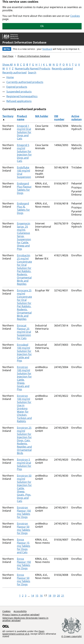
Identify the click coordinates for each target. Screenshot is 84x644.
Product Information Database (24, 42)
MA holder (42, 116)
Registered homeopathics (22, 96)
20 (58, 596)
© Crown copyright (71, 636)
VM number (59, 118)
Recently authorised (14, 73)
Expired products (17, 87)
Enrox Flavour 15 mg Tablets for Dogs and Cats (24, 546)
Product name (22, 118)
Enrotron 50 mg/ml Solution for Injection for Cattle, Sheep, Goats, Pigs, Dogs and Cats (24, 488)
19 (54, 596)
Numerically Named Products (33, 69)
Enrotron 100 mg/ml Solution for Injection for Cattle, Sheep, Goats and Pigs (24, 378)
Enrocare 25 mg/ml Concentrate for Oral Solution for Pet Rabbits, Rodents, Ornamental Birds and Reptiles (24, 305)
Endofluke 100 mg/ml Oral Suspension (24, 172)
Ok (42, 26)
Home (10, 77)
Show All (8, 65)
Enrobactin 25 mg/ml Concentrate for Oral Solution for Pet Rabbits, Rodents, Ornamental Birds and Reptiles (24, 270)
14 (33, 596)
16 (41, 596)
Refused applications (19, 101)
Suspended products (19, 92)
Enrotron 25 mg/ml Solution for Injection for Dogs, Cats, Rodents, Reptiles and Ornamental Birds (24, 440)
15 (37, 596)
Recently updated (62, 69)
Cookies (75, 16)
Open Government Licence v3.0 (23, 632)
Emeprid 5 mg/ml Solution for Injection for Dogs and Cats (24, 153)
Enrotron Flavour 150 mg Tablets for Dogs (24, 512)
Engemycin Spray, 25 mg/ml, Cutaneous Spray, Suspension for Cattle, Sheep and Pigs (24, 236)
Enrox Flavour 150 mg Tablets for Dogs (24, 564)
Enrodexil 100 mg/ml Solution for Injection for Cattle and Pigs (24, 353)
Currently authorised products (25, 82)
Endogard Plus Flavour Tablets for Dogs (24, 188)
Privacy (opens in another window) (21, 615)
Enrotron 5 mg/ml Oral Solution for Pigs (24, 464)
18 (50, 596)
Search (32, 73)
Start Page (8, 56)
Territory (8, 116)
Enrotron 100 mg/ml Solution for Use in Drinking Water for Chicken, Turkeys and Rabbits (24, 408)
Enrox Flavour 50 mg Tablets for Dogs (24, 580)
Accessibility (20, 611)
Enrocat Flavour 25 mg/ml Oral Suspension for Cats (24, 332)
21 (63, 596)
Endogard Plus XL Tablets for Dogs (23, 208)
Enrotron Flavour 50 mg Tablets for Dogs (24, 528)
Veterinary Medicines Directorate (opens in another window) (25, 619)
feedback (47, 49)
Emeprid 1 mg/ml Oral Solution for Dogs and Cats (24, 132)
